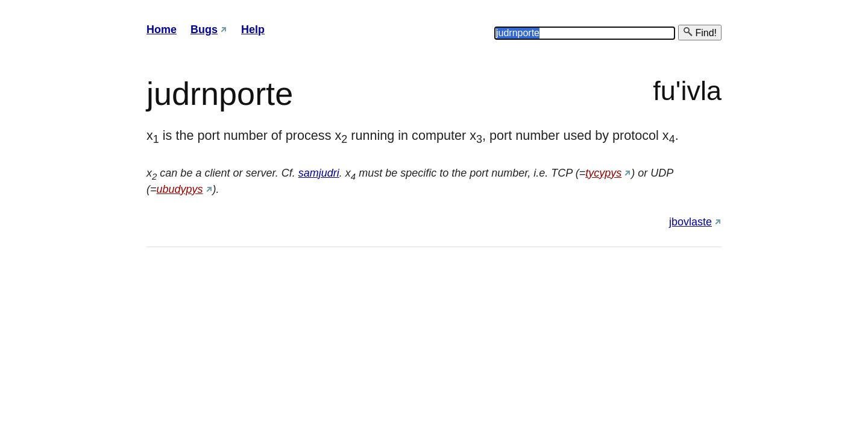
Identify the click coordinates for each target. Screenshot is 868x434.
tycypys (603, 173)
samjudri (319, 173)
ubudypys (180, 189)
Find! (700, 32)
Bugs (204, 30)
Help (253, 30)
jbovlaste (690, 222)
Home (162, 30)
